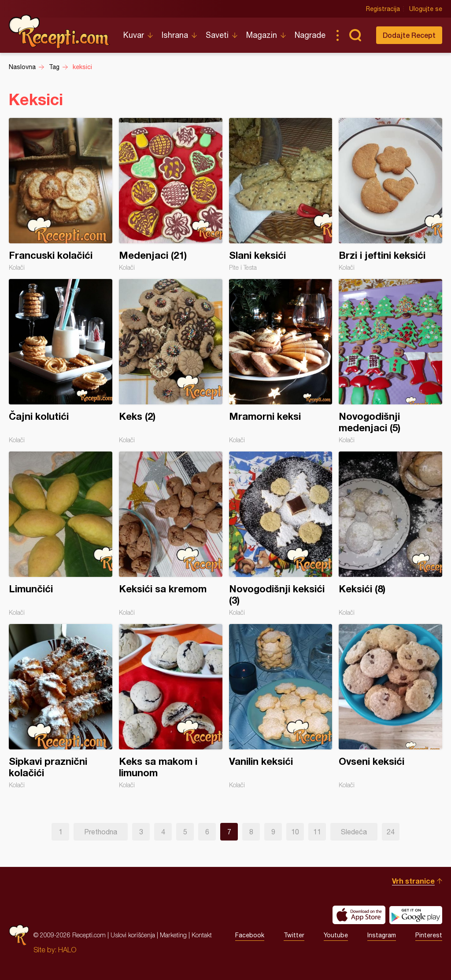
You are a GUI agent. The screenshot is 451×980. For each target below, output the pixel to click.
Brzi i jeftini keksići (390, 195)
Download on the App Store (359, 915)
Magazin (262, 35)
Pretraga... (355, 35)
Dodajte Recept (409, 35)
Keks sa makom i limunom (171, 706)
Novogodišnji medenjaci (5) (390, 361)
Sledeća (354, 832)
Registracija (383, 9)
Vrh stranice (413, 881)
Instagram (382, 935)
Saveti (217, 35)
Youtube (336, 935)
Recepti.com (59, 32)
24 (391, 832)
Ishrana (175, 35)
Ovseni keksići (390, 706)
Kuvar (134, 35)
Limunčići (61, 534)
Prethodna (101, 832)
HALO (67, 950)
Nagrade (310, 35)
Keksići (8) (390, 534)
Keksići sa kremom (171, 534)
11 (317, 832)
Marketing (173, 935)
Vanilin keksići (281, 706)
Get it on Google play (416, 915)
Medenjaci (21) (171, 195)
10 (295, 832)
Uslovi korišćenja (133, 935)
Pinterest (429, 935)
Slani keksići (281, 195)
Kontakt (202, 935)
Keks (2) (171, 361)
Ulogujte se (426, 9)
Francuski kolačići (61, 195)
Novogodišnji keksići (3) (281, 534)
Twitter (294, 935)
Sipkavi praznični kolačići (61, 706)
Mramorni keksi (281, 361)
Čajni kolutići (61, 361)
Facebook (250, 935)
